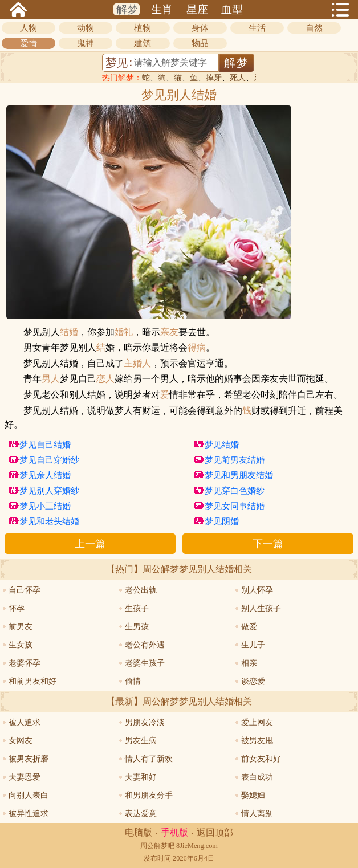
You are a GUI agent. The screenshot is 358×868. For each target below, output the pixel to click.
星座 (197, 9)
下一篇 (268, 544)
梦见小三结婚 (45, 506)
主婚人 (137, 364)
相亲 (249, 663)
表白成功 (257, 777)
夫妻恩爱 (25, 777)
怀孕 (17, 608)
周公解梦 (154, 846)
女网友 (21, 741)
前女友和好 (261, 759)
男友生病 (141, 741)
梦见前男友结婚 (235, 460)
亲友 (169, 332)
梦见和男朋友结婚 (239, 475)
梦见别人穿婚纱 (49, 491)
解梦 (127, 9)
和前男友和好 (32, 681)
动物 (86, 28)
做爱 (249, 627)
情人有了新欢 (149, 759)
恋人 (105, 379)
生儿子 (253, 645)
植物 (143, 28)
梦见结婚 (222, 445)
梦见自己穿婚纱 (49, 460)
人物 (29, 28)
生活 (257, 28)
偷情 (133, 681)
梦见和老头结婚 (49, 521)
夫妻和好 (141, 777)
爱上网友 (257, 722)
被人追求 (25, 722)
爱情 (29, 43)
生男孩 (137, 627)
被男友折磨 (29, 759)
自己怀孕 (25, 590)
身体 (200, 28)
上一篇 (90, 544)
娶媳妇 (253, 795)
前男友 (21, 627)
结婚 (69, 332)
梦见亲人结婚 (45, 475)
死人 (238, 78)
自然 (314, 28)
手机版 (174, 832)
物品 (200, 43)
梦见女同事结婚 (235, 506)
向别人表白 (29, 795)
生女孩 (21, 645)
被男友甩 (257, 741)
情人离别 (257, 814)
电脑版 (139, 832)
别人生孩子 (261, 608)
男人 (51, 379)
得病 (197, 348)
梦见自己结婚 (45, 445)
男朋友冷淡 (145, 722)
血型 (232, 9)
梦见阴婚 (222, 521)
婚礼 (124, 332)
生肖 (162, 9)
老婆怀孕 (25, 663)
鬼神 (86, 43)
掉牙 (214, 78)
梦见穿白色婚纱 (235, 491)
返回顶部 (215, 832)
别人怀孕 (257, 590)
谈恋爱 (253, 681)
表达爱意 (141, 814)
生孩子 (137, 608)
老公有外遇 (145, 645)
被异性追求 (29, 814)
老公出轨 (141, 590)
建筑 (143, 43)
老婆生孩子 (145, 663)
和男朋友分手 (149, 795)
